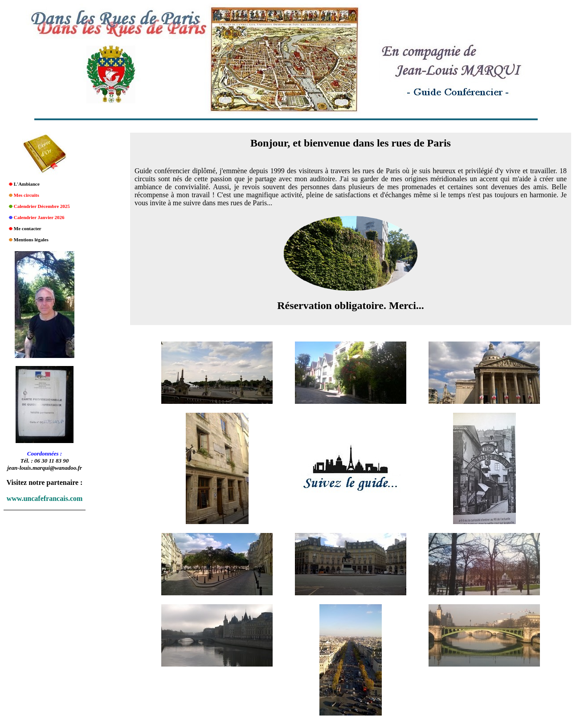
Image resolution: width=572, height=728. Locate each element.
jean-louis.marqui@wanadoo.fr (45, 468)
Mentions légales (31, 240)
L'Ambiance (27, 184)
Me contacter (28, 228)
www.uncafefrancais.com (45, 498)
